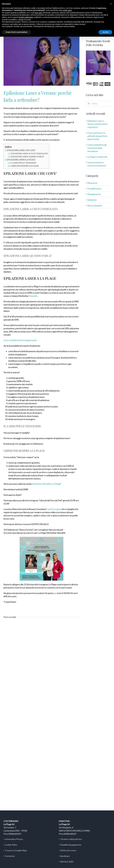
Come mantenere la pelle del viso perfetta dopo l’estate (97, 136)
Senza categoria (95, 205)
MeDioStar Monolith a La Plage (46, 484)
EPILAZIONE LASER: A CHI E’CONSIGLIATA (29, 153)
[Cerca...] (98, 103)
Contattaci (10, 856)
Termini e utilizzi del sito (71, 839)
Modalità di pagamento (71, 845)
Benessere (92, 183)
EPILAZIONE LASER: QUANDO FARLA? (28, 156)
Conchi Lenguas (54, 509)
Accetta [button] (105, 32)
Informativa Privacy (14, 839)
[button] (111, 4)
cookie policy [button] (67, 10)
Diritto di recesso (68, 850)
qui (55, 593)
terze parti (38, 13)
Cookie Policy (11, 845)
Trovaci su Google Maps (16, 850)
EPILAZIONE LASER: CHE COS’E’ (21, 150)
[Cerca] (89, 103)
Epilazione (92, 200)
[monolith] (41, 61)
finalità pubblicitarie (26, 17)
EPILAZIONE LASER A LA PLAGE (21, 160)
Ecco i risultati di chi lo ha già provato (20, 340)
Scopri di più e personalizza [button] (16, 32)
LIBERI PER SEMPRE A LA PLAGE (25, 166)
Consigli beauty (94, 189)
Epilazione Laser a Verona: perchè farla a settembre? (97, 124)
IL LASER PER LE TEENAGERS (24, 163)
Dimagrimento (94, 194)
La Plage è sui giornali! (97, 157)
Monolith (33, 296)
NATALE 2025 (67, 862)
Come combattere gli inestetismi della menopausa (97, 148)
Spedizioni (65, 856)
